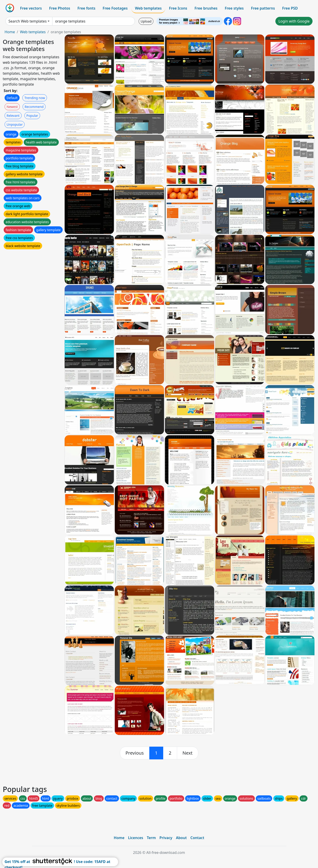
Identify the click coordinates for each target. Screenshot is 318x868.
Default (12, 98)
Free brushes (206, 8)
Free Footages (115, 8)
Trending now (35, 98)
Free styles (234, 8)
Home (10, 32)
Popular (32, 116)
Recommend (34, 107)
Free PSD (290, 8)
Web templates (148, 8)
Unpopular (15, 124)
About (181, 838)
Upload (146, 21)
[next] (188, 753)
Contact (197, 838)
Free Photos (59, 8)
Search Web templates (28, 21)
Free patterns (263, 8)
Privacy (166, 838)
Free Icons (178, 8)
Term (151, 838)
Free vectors (31, 8)
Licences (136, 838)
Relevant (13, 116)
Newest (12, 107)
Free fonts (87, 8)
